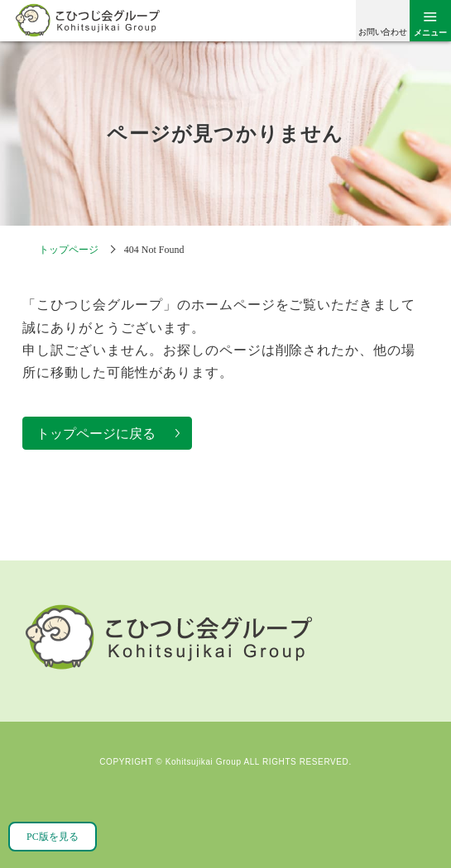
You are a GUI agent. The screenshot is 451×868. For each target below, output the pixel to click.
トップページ (69, 250)
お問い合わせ (382, 32)
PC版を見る (53, 837)
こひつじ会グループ (86, 20)
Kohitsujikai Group (204, 762)
